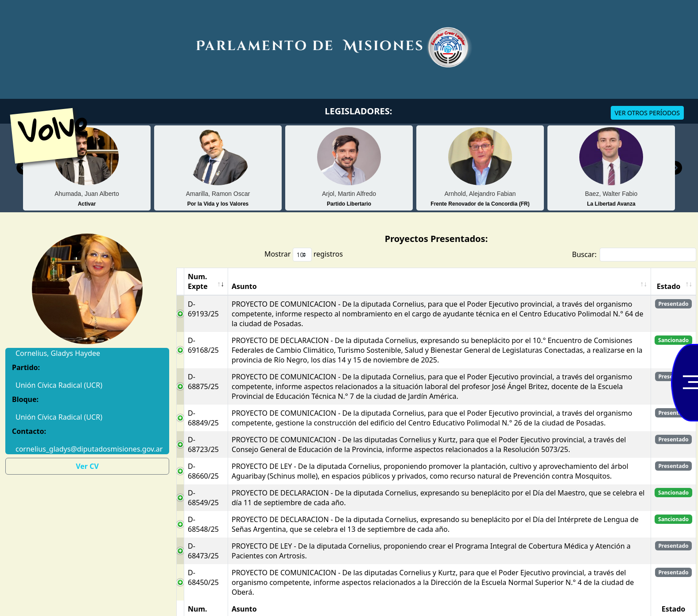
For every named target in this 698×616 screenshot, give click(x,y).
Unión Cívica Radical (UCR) (59, 417)
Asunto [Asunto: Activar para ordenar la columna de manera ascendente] (244, 286)
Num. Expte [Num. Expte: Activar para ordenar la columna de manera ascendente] (198, 281)
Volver (62, 126)
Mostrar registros (304, 255)
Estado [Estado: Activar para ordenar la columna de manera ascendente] (669, 286)
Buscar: (634, 255)
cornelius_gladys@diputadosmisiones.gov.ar (87, 449)
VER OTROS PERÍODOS (647, 113)
